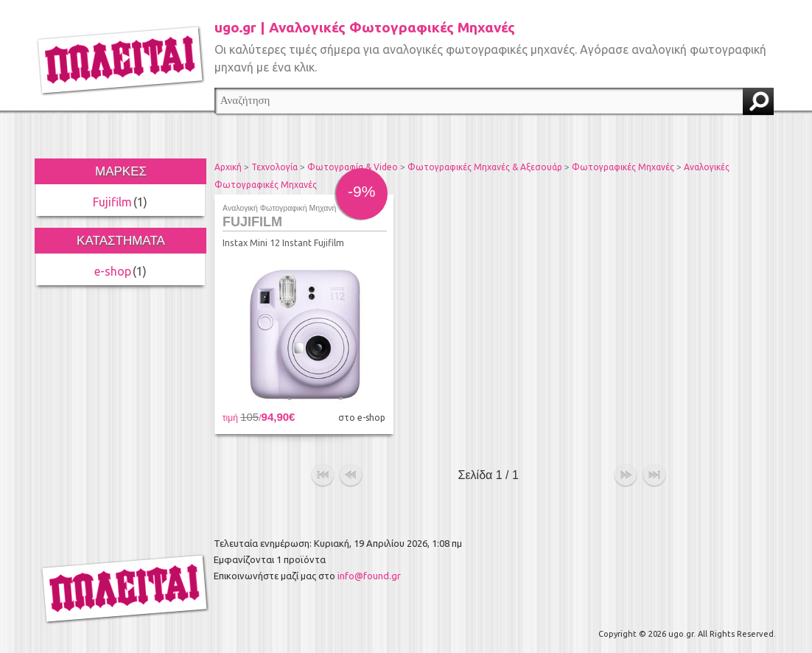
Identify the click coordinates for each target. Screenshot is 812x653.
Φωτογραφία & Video (353, 167)
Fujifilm (112, 202)
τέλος (654, 475)
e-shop (113, 271)
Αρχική (228, 167)
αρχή (323, 475)
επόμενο (626, 475)
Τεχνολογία (274, 167)
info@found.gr (369, 576)
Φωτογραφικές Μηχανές (623, 167)
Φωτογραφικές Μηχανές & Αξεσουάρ (485, 167)
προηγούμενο (351, 475)
